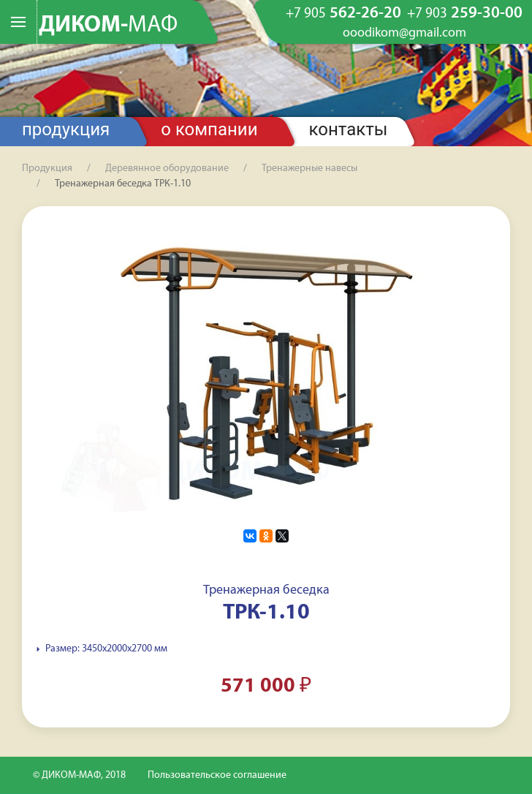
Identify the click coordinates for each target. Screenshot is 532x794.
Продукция (66, 129)
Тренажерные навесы (309, 169)
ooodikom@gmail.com (404, 34)
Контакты (349, 129)
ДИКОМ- (108, 26)
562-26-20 (343, 14)
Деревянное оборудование (167, 169)
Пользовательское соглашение (217, 775)
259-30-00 (465, 14)
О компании (209, 129)
